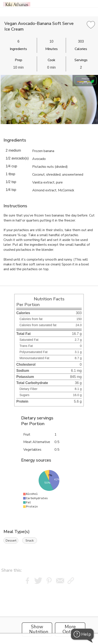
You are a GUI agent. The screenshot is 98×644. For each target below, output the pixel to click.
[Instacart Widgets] (49, 613)
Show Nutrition (39, 629)
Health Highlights (86, 81)
